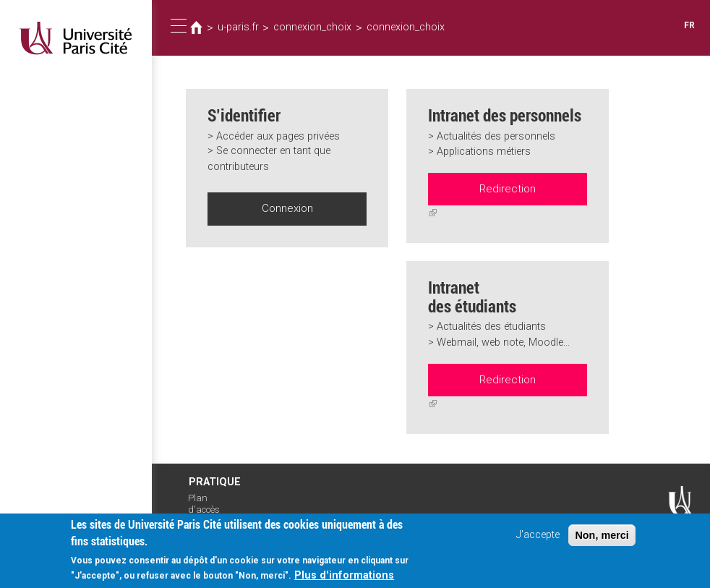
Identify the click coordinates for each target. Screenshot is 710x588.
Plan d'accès (203, 499)
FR (689, 25)
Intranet (203, 519)
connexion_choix (309, 27)
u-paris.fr (237, 27)
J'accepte (538, 541)
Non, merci (602, 542)
